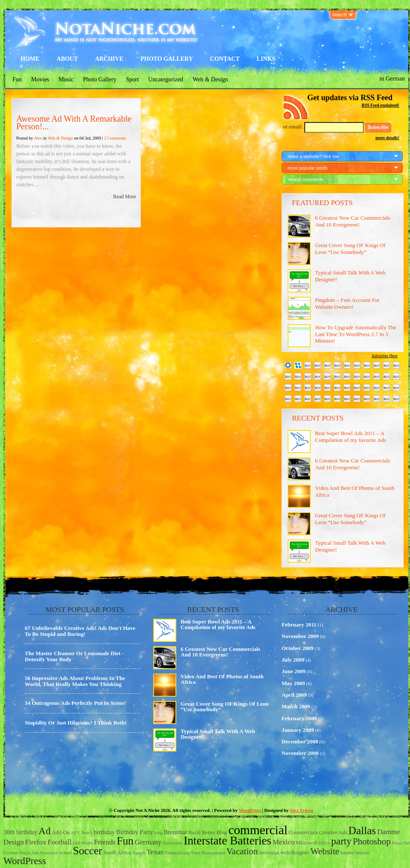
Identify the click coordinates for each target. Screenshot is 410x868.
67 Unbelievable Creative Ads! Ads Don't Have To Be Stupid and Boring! (80, 631)
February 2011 (299, 625)
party (341, 841)
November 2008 (300, 753)
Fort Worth (83, 843)
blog (159, 833)
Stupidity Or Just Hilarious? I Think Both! (76, 723)
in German (392, 79)
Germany (148, 842)
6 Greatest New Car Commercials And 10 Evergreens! (352, 221)
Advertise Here (385, 356)
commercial (258, 830)
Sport (132, 79)
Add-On (61, 832)
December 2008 (300, 741)
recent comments (306, 179)
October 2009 (298, 648)
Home (30, 59)
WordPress (250, 810)
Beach (87, 833)
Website (325, 851)
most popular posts (307, 168)
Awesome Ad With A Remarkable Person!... (74, 122)
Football (59, 842)
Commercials (303, 832)
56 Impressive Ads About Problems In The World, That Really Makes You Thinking (75, 681)
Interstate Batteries (227, 841)
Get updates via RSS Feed (350, 98)
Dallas (362, 831)
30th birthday (20, 832)
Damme (388, 832)
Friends (105, 842)
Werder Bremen (355, 853)
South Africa (117, 853)
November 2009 (300, 636)
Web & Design (210, 79)
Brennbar (175, 832)
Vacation (242, 851)
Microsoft (306, 843)
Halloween (172, 843)
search (340, 15)
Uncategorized (166, 79)
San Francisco (45, 853)
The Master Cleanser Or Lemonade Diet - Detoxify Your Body (74, 656)
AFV (76, 833)
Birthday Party (135, 832)
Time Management (208, 853)
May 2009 (293, 683)
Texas (155, 852)
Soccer (88, 851)
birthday (104, 832)
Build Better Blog (208, 832)
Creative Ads (333, 832)
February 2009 (299, 718)
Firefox (36, 842)
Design (14, 842)
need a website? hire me (313, 156)
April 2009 (294, 695)
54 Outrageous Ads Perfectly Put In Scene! (75, 703)
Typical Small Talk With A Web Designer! (218, 734)
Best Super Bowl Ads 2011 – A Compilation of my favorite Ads (351, 437)
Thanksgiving (177, 853)
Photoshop (372, 841)
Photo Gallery (167, 59)
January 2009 (298, 730)
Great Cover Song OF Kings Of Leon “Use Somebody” (350, 249)
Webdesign (269, 853)
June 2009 (294, 671)
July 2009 (293, 660)
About (67, 59)
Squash (139, 853)
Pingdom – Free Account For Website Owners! (347, 303)
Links (266, 59)
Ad (45, 831)
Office (324, 843)
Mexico (284, 842)
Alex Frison (302, 810)
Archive (109, 59)
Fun (17, 79)
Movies (40, 79)
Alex (38, 138)
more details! (387, 138)
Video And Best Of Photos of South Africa (222, 679)
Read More (125, 197)
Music (66, 79)
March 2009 (296, 706)
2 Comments (115, 138)
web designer (295, 853)
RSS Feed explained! (380, 105)
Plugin (25, 853)
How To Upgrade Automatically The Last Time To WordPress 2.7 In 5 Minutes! (356, 334)
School (65, 853)
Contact (225, 59)
